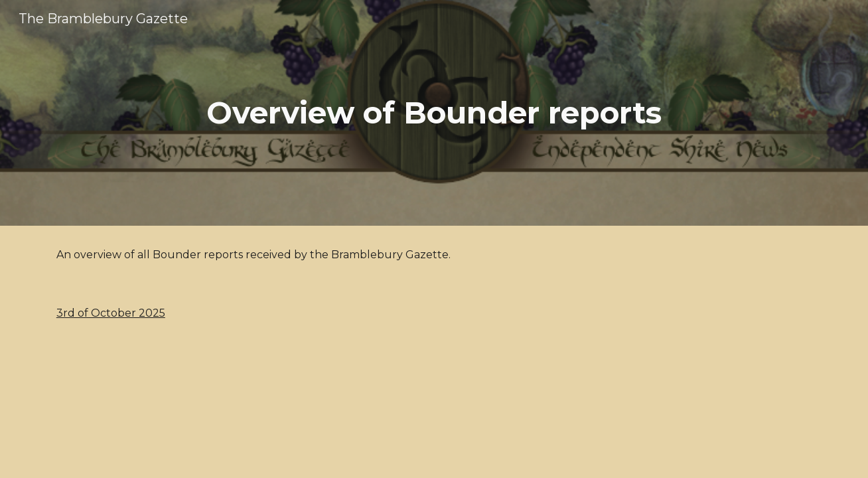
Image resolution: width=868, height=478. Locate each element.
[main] (434, 113)
